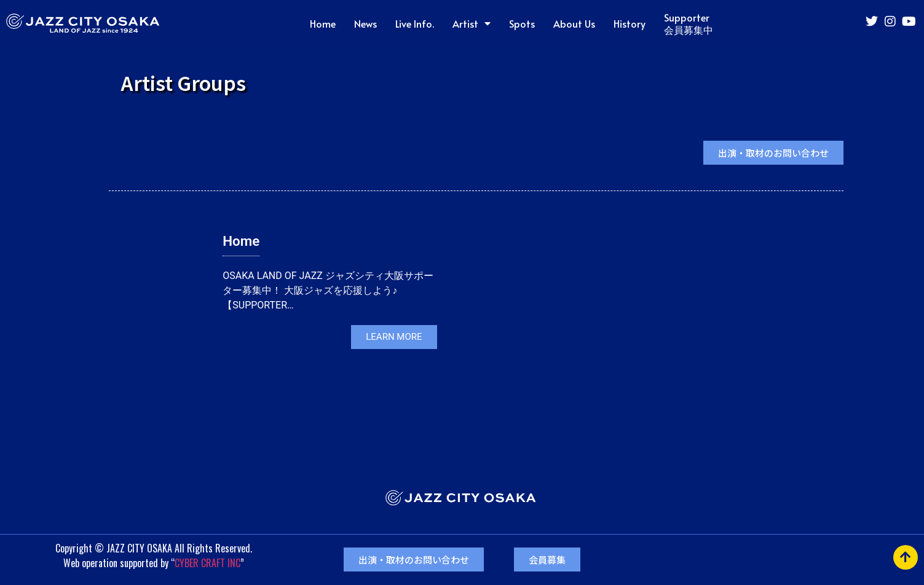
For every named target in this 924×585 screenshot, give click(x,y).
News (365, 23)
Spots (522, 23)
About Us (574, 23)
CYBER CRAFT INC (207, 563)
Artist (472, 23)
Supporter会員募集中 (689, 23)
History (630, 23)
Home (323, 23)
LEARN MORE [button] (394, 337)
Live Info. (415, 23)
